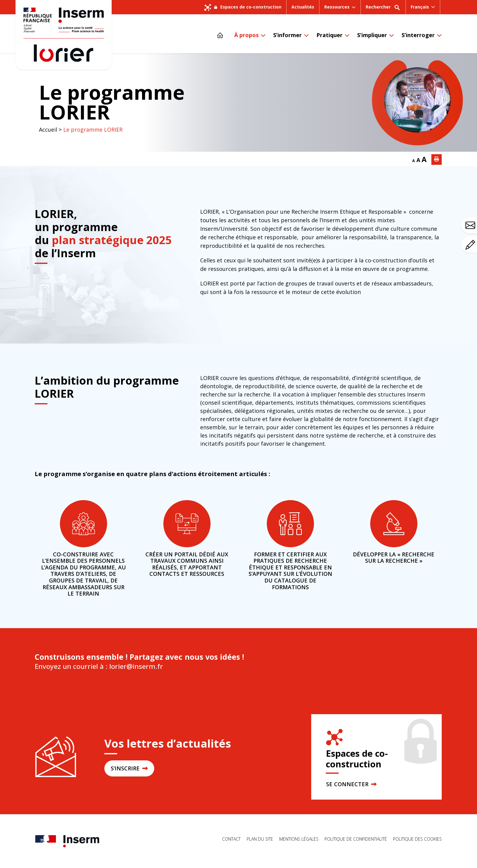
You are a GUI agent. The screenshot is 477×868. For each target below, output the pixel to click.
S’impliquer (372, 35)
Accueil (48, 130)
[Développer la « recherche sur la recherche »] (394, 524)
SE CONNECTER (351, 784)
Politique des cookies (417, 839)
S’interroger (418, 35)
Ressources (337, 7)
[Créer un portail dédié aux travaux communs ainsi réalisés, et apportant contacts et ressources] (187, 524)
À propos (246, 35)
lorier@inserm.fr (135, 666)
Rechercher (383, 9)
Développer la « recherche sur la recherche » (394, 558)
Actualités (303, 7)
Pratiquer (329, 35)
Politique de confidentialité (356, 839)
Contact (231, 839)
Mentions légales (299, 839)
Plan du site (260, 839)
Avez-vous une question (471, 225)
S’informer (287, 35)
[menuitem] (423, 7)
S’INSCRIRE (129, 768)
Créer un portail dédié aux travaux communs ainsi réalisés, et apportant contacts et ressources (187, 564)
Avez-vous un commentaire (471, 245)
